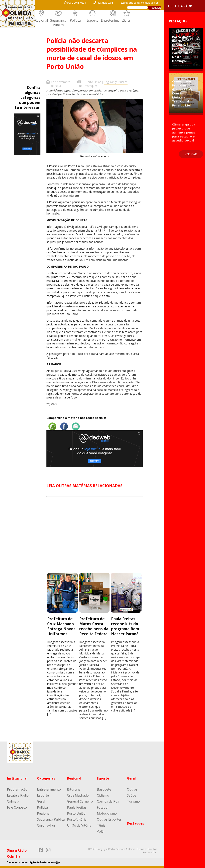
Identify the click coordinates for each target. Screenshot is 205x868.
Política (75, 20)
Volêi (101, 831)
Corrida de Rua (108, 801)
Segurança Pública (58, 23)
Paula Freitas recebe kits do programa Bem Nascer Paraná (125, 626)
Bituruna (74, 789)
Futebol (103, 807)
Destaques (135, 823)
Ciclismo (103, 795)
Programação (17, 789)
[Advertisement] (94, 538)
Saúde (132, 795)
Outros (132, 789)
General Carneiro (80, 801)
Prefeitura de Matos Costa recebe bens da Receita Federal (94, 626)
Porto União (94, 82)
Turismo (133, 801)
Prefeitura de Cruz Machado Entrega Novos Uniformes (61, 626)
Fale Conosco (17, 807)
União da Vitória (79, 825)
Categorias (46, 778)
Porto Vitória (77, 819)
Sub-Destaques (88, 86)
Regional (41, 20)
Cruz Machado (78, 795)
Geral (127, 20)
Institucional (17, 778)
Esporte (92, 20)
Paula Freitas (77, 807)
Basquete (104, 789)
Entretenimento (113, 20)
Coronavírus (46, 825)
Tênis (101, 825)
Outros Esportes (109, 819)
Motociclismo (107, 813)
